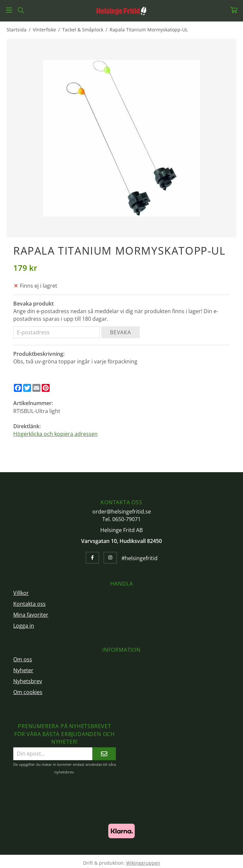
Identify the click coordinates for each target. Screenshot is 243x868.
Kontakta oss (29, 604)
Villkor (21, 593)
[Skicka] (104, 754)
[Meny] (9, 10)
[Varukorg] (234, 10)
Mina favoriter (31, 615)
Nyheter (23, 670)
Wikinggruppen (143, 863)
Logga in (24, 626)
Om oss (23, 659)
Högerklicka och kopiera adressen (55, 434)
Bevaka (121, 332)
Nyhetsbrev (28, 681)
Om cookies (28, 692)
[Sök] (21, 10)
